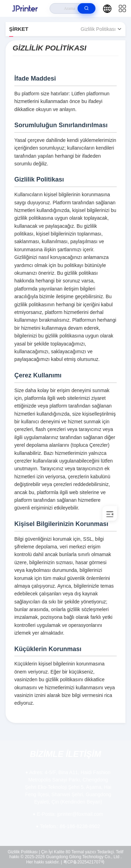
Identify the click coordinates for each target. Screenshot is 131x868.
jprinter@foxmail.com (70, 814)
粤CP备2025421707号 (84, 862)
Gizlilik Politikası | (24, 852)
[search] (86, 8)
